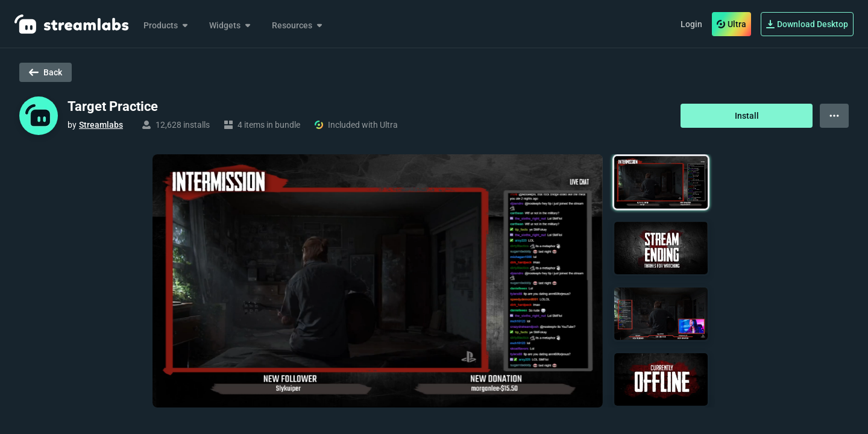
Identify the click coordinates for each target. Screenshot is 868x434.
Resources (298, 25)
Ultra (731, 24)
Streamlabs (101, 125)
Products (167, 25)
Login (691, 24)
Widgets (231, 25)
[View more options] (834, 116)
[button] (661, 182)
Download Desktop (807, 24)
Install (747, 116)
